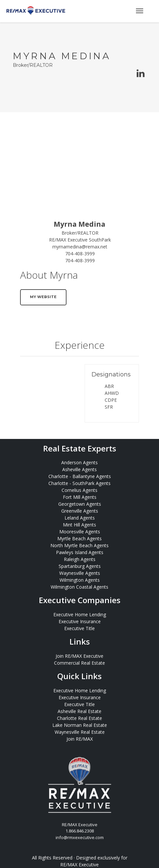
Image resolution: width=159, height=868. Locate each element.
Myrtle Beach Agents (79, 538)
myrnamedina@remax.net (80, 247)
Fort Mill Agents (80, 497)
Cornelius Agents (79, 490)
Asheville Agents (79, 469)
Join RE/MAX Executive (79, 656)
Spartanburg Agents (80, 566)
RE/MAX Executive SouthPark (80, 240)
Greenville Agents (80, 511)
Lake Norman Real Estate (80, 725)
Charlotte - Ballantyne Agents (80, 476)
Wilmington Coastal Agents (79, 587)
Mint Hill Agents (79, 525)
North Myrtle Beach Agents (79, 545)
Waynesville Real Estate (80, 732)
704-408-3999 (80, 254)
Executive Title (79, 628)
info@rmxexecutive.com (80, 837)
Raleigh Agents (80, 559)
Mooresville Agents (80, 532)
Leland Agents (80, 518)
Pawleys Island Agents (80, 552)
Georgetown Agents (80, 504)
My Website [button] (43, 297)
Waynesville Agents (80, 573)
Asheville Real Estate (79, 711)
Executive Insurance (80, 621)
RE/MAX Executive (79, 865)
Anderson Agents (79, 462)
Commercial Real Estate (79, 663)
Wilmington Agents (80, 580)
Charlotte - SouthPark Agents (79, 483)
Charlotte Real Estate (79, 718)
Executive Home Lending (80, 614)
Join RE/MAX (80, 739)
